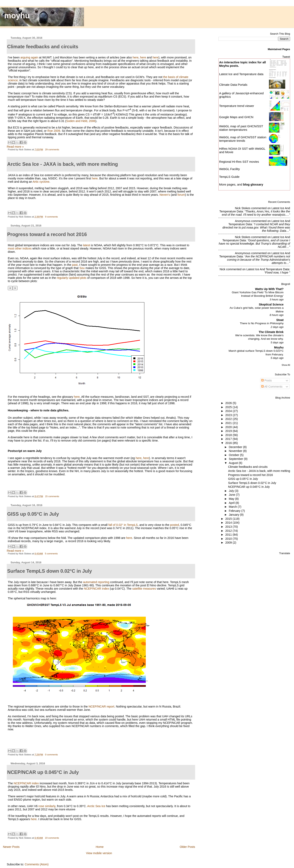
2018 (229, 435)
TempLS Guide (229, 177)
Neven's (165, 195)
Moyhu (279, 347)
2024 (229, 411)
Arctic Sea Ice (96, 806)
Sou (82, 268)
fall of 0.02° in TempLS (123, 525)
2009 (229, 543)
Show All (286, 365)
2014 (229, 523)
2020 (229, 427)
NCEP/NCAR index (96, 589)
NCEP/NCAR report (101, 706)
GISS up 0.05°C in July (243, 479)
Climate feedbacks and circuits (248, 467)
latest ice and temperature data (268, 269)
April (232, 503)
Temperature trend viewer (237, 106)
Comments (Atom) (37, 864)
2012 (229, 531)
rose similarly (47, 806)
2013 (229, 527)
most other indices (20, 248)
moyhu (17, 16)
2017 (229, 439)
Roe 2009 (54, 131)
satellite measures (144, 589)
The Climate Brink (271, 332)
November (236, 451)
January (234, 515)
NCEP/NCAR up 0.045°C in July (249, 487)
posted (175, 525)
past (75, 265)
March (233, 507)
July (232, 491)
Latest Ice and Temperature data (242, 74)
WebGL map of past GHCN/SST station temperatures (241, 128)
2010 (229, 539)
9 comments (51, 217)
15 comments (52, 496)
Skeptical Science (271, 304)
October (234, 455)
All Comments (272, 387)
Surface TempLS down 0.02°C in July (252, 483)
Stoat (280, 320)
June (232, 495)
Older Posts (187, 847)
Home (100, 847)
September (236, 459)
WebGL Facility (230, 169)
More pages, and (241, 184)
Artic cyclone (41, 182)
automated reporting (96, 582)
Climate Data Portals (233, 85)
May (232, 499)
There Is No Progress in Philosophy (262, 323)
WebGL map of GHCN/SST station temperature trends (243, 139)
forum (181, 195)
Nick (222, 269)
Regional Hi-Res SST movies (239, 162)
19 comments (52, 838)
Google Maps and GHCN (236, 117)
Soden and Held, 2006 (81, 121)
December (236, 447)
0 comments (51, 755)
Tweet (286, 57)
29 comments (52, 149)
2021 (229, 423)
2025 (229, 407)
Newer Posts (11, 847)
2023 (229, 415)
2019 (229, 431)
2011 (229, 535)
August (234, 463)
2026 (229, 403)
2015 (229, 519)
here (136, 57)
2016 (229, 443)
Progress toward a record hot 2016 (251, 475)
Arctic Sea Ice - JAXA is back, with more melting (259, 471)
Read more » (15, 147)
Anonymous (243, 221)
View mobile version (99, 853)
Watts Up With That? (269, 289)
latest (86, 245)
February (235, 511)
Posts (266, 380)
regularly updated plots (72, 278)
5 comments (51, 554)
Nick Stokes (243, 208)
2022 (229, 419)
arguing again (29, 57)
